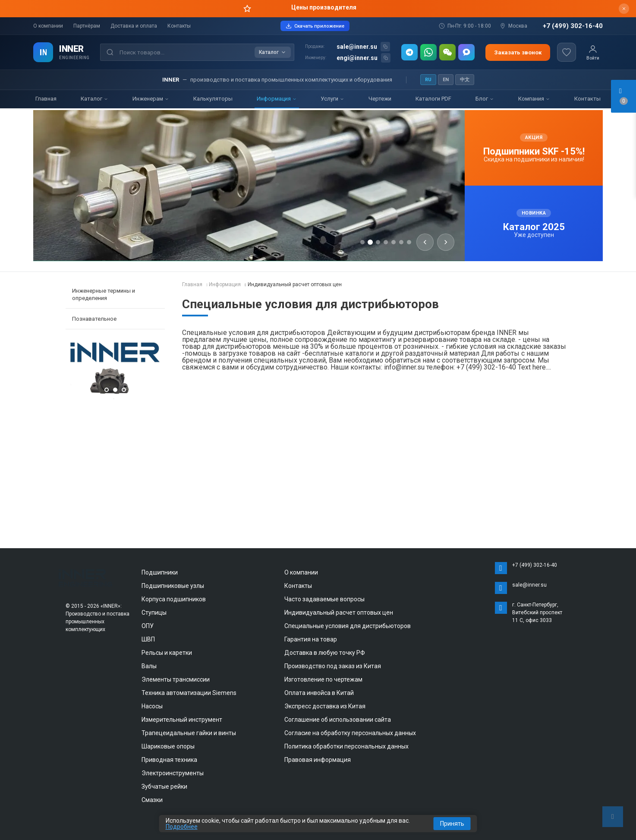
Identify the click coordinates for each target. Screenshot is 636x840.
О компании (48, 26)
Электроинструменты (173, 773)
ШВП (148, 639)
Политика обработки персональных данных (346, 746)
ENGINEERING (74, 58)
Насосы (152, 706)
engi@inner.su (357, 58)
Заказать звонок (518, 52)
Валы (149, 666)
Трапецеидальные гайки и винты (189, 733)
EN (446, 80)
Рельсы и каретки (167, 653)
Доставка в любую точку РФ (325, 653)
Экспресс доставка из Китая (325, 706)
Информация (277, 99)
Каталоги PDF (433, 99)
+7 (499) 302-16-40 (573, 26)
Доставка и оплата (134, 26)
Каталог (94, 99)
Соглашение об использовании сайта (338, 720)
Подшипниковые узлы (173, 586)
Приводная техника (169, 760)
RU (428, 80)
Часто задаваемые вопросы (324, 599)
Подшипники (160, 572)
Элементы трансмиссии (176, 679)
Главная (46, 99)
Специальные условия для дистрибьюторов (348, 626)
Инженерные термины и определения (104, 294)
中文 (465, 80)
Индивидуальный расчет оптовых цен (339, 613)
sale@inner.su (357, 47)
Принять (452, 824)
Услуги (332, 99)
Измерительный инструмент (182, 720)
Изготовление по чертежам (323, 679)
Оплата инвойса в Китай (319, 693)
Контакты (179, 26)
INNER (71, 49)
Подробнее (182, 827)
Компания (534, 99)
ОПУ (148, 626)
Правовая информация (318, 760)
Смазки (152, 800)
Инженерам (151, 99)
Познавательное (94, 319)
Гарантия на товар (311, 639)
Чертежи (380, 99)
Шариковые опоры (168, 746)
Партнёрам (87, 26)
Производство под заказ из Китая (333, 666)
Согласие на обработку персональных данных (350, 733)
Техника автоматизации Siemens (189, 693)
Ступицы (154, 613)
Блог (485, 99)
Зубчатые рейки (164, 786)
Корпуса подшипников (174, 599)
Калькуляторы (213, 99)
